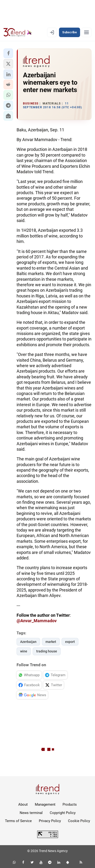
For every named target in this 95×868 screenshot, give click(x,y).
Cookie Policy (79, 821)
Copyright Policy (63, 813)
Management (45, 804)
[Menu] (86, 32)
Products (70, 804)
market (51, 642)
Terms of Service (18, 821)
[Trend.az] (18, 32)
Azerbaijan (28, 642)
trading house (47, 651)
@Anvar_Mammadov (37, 621)
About (23, 804)
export (70, 642)
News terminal (31, 813)
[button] (8, 53)
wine (24, 651)
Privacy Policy (50, 821)
